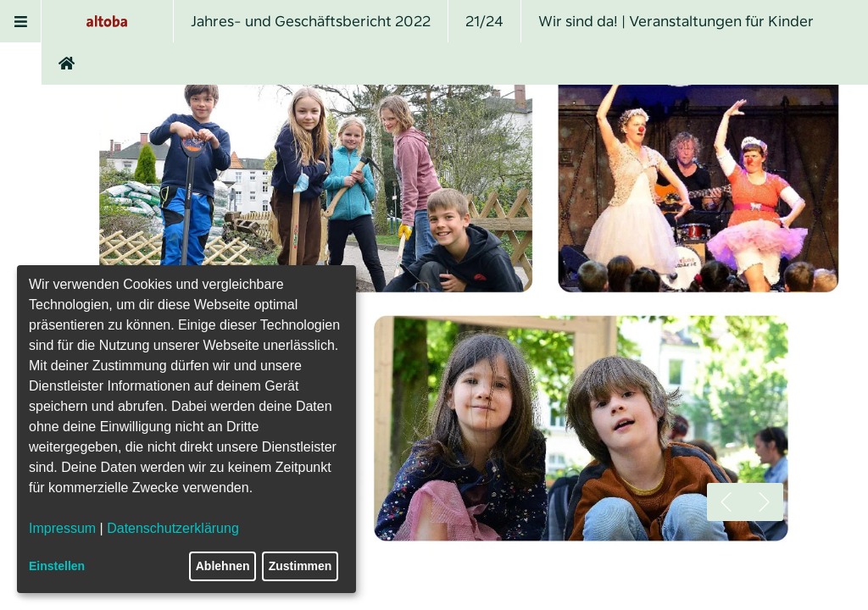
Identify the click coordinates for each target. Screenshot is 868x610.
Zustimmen (300, 566)
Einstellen (57, 566)
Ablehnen (223, 566)
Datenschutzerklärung (173, 528)
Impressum (62, 528)
